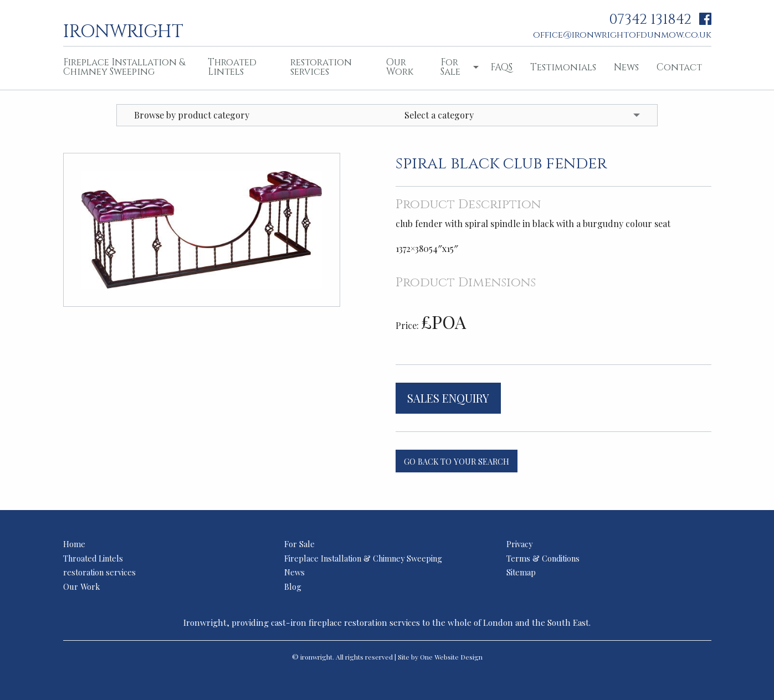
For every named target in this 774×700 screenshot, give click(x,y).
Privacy (519, 544)
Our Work (400, 67)
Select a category (439, 115)
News (626, 67)
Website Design (458, 657)
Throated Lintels (232, 67)
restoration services (321, 67)
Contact (679, 67)
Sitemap (521, 572)
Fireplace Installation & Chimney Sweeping (124, 67)
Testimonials (563, 67)
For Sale (450, 67)
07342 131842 (650, 20)
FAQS (501, 67)
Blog (293, 586)
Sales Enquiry (448, 398)
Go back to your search (457, 461)
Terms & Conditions (543, 558)
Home (74, 544)
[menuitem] (127, 68)
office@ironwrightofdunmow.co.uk (622, 35)
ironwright (123, 30)
